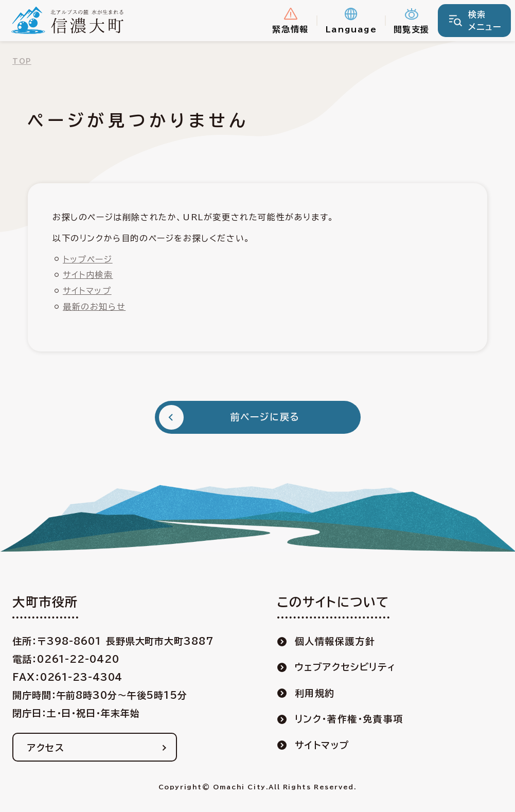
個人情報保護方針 (335, 641)
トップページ (88, 259)
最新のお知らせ (94, 307)
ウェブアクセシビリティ (345, 667)
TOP (22, 61)
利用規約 (315, 693)
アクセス (46, 748)
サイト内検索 (88, 275)
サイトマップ (87, 291)
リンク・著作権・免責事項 (349, 719)
